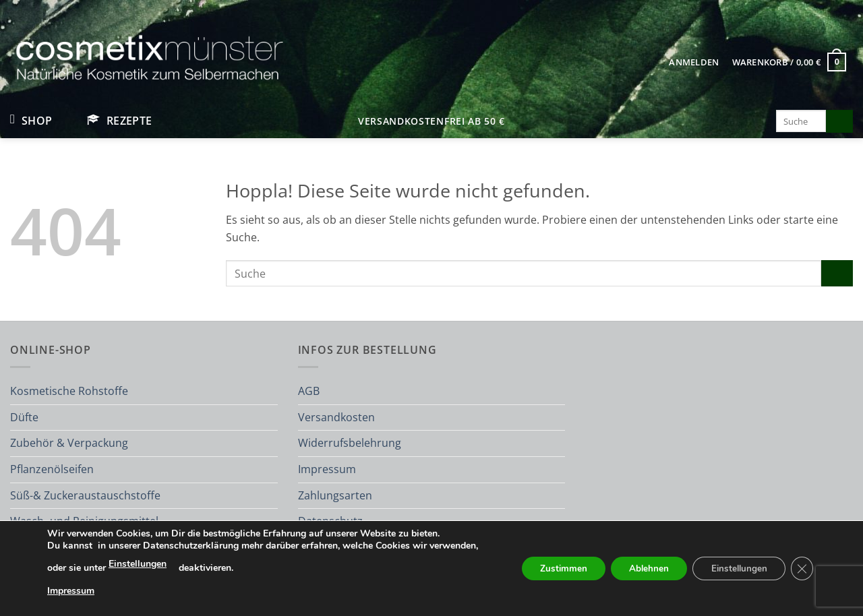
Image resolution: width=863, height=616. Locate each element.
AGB (309, 391)
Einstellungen (189, 564)
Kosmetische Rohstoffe (69, 391)
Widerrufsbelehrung (350, 443)
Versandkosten (336, 417)
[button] (694, 62)
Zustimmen (549, 568)
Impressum (327, 469)
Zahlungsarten (335, 495)
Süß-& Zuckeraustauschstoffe (85, 495)
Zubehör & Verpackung (69, 443)
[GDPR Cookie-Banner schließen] (801, 569)
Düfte (24, 417)
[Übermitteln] (839, 121)
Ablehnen (639, 568)
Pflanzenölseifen (52, 469)
